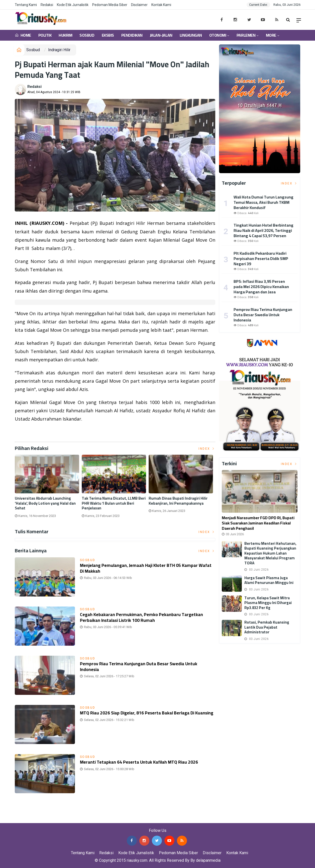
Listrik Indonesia (32, 432)
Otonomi (218, 35)
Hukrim (65, 35)
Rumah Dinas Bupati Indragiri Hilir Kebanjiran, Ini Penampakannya (179, 501)
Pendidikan (132, 35)
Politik (45, 35)
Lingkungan (191, 35)
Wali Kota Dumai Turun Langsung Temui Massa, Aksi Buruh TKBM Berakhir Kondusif (264, 202)
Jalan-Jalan (161, 35)
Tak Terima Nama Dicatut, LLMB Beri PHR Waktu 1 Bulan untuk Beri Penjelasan (115, 503)
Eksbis (108, 35)
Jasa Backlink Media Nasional (63, 819)
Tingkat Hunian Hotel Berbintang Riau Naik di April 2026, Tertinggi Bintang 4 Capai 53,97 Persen (264, 230)
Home (23, 35)
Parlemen (246, 35)
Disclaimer (139, 5)
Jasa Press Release (18, 819)
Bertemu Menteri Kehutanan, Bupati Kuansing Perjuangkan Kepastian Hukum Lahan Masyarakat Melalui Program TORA (270, 553)
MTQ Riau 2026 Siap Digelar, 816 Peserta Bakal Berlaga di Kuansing (141, 716)
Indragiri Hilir (59, 50)
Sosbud (87, 35)
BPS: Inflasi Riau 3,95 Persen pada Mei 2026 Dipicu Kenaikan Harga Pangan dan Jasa (261, 287)
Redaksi (47, 5)
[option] (48, 488)
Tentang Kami (26, 5)
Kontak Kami (161, 5)
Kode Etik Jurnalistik (73, 5)
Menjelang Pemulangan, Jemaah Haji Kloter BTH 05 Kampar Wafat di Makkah (143, 568)
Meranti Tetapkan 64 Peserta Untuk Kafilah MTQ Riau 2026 (143, 762)
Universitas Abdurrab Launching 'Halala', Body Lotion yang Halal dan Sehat (46, 503)
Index (207, 449)
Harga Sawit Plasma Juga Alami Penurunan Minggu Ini (269, 580)
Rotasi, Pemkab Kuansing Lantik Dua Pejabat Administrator (267, 627)
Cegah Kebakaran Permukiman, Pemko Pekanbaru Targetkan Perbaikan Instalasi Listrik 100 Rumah (145, 617)
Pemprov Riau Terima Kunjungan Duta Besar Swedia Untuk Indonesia (142, 666)
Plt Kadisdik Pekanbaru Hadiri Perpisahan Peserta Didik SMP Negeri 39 (261, 258)
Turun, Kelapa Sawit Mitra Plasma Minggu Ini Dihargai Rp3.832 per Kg (268, 603)
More (271, 35)
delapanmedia (208, 860)
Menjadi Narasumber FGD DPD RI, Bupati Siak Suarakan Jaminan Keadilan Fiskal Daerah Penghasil (258, 523)
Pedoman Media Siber (110, 5)
